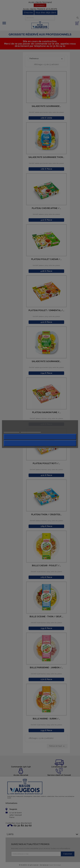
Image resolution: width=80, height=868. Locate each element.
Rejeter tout (40, 437)
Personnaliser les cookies (31, 431)
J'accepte (40, 443)
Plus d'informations (12, 431)
